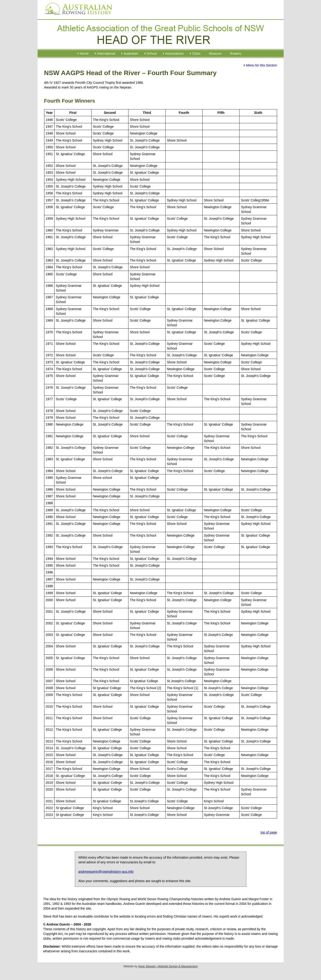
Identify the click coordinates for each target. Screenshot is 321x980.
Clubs (196, 54)
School (152, 54)
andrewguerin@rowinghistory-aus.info (106, 872)
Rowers (236, 54)
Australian (131, 54)
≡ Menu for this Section (260, 65)
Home (84, 54)
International (106, 54)
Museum (215, 54)
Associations (174, 54)
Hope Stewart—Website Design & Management (168, 966)
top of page (269, 832)
